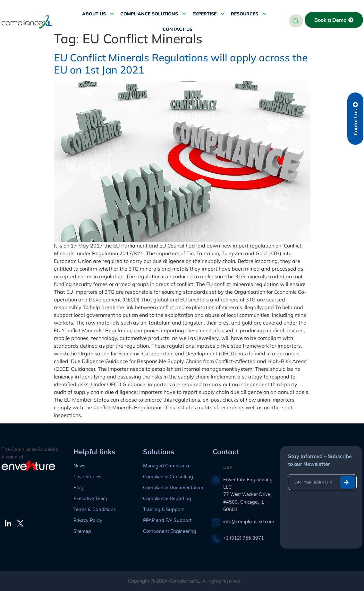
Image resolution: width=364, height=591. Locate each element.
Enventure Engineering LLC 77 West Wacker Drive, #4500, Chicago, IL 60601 (248, 495)
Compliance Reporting (167, 499)
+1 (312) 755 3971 (244, 538)
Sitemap (82, 531)
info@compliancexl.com (249, 522)
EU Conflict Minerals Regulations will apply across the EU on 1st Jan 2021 (181, 64)
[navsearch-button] (296, 21)
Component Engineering (170, 531)
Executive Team (90, 499)
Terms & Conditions (95, 510)
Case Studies (87, 477)
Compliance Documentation (173, 488)
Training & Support (163, 510)
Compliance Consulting (168, 477)
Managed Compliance (167, 466)
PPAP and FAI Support (167, 521)
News (79, 466)
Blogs (80, 488)
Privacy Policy (88, 521)
